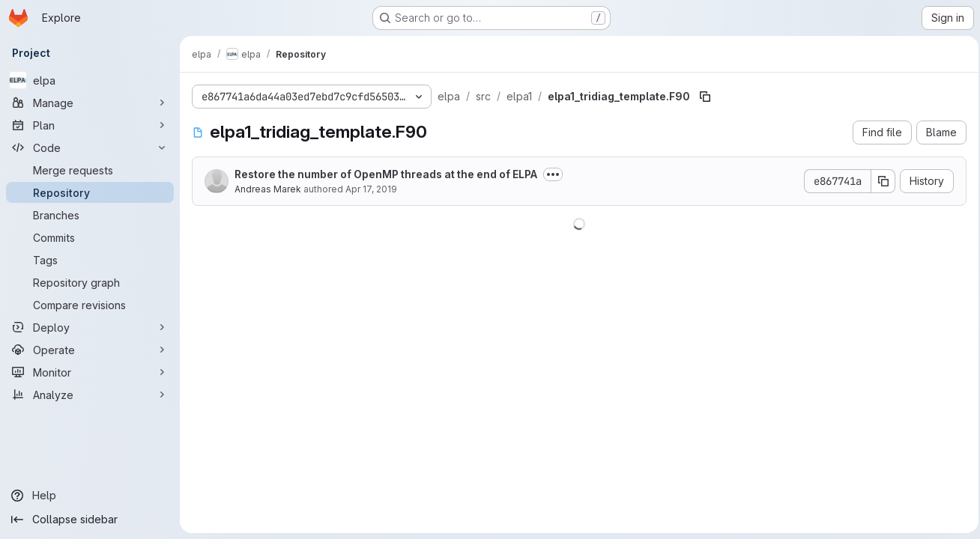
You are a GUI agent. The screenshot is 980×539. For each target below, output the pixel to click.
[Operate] (90, 350)
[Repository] (90, 192)
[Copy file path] (705, 97)
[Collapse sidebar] (90, 520)
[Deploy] (90, 327)
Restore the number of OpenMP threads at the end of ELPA (386, 174)
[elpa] (90, 80)
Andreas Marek (268, 189)
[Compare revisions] (90, 305)
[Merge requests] (90, 170)
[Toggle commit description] (553, 174)
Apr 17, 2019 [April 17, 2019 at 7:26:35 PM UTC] (371, 189)
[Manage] (90, 103)
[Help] (90, 496)
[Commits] (90, 237)
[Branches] (90, 215)
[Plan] (90, 125)
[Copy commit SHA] (879, 181)
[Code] (90, 147)
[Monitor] (90, 372)
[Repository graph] (90, 282)
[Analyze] (90, 395)
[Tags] (90, 260)
